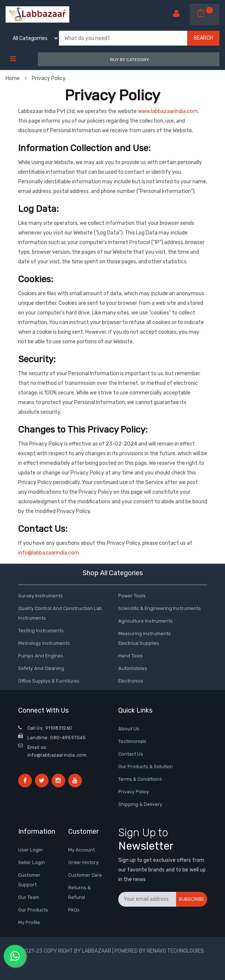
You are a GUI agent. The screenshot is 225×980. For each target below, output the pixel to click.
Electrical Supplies (139, 643)
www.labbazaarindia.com (168, 111)
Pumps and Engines (41, 656)
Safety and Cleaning (41, 668)
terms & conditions (140, 779)
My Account (82, 850)
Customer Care (85, 875)
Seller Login (32, 862)
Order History (83, 862)
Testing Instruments (41, 631)
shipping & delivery (140, 804)
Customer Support (29, 880)
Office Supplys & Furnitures (49, 681)
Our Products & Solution (145, 766)
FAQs (74, 910)
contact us (131, 754)
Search (203, 38)
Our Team (29, 897)
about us (129, 729)
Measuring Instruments (145, 634)
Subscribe (191, 899)
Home (16, 78)
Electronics (131, 681)
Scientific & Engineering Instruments (160, 608)
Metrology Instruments (44, 643)
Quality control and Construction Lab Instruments (60, 613)
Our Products (33, 910)
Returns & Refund (80, 892)
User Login (30, 850)
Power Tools (132, 596)
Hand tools (131, 656)
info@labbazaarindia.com (49, 553)
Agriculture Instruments (145, 621)
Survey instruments (41, 596)
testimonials (132, 741)
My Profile (29, 922)
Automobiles (133, 668)
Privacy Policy (49, 78)
